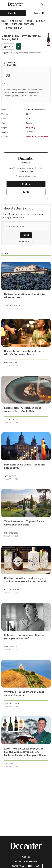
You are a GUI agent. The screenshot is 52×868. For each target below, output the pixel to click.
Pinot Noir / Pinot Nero (37, 137)
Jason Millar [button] (11, 363)
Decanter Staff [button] (12, 419)
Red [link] (7, 24)
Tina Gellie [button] (9, 763)
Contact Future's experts (26, 861)
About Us (26, 857)
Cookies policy (18, 866)
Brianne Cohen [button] (12, 703)
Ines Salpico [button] (10, 476)
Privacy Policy (34, 866)
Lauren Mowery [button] (12, 306)
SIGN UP (26, 235)
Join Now (26, 184)
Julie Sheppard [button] (11, 590)
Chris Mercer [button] (11, 533)
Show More (26, 242)
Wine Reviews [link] (16, 21)
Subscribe (13, 13)
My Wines (8, 46)
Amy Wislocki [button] (11, 647)
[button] (10, 64)
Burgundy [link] (40, 21)
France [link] (29, 21)
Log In (26, 192)
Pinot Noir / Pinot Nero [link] (23, 24)
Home (4, 21)
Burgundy (31, 128)
